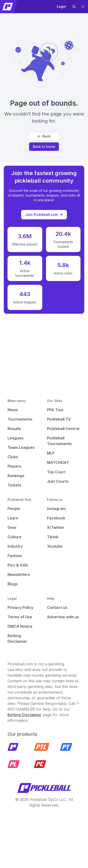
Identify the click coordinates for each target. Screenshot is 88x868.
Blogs (13, 584)
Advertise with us (63, 617)
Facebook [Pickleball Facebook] (56, 518)
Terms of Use (20, 617)
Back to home (44, 147)
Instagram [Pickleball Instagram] (56, 509)
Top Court (56, 472)
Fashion (15, 556)
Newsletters (19, 575)
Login (61, 6)
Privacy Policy (20, 607)
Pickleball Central (63, 429)
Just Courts (58, 481)
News (13, 410)
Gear (12, 527)
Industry (15, 546)
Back (44, 136)
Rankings (16, 476)
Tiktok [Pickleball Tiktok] (53, 537)
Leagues (15, 438)
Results (14, 429)
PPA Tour (55, 410)
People (14, 509)
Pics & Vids (18, 565)
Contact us (57, 607)
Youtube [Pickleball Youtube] (55, 546)
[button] (74, 7)
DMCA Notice (20, 626)
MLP (51, 453)
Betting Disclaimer (25, 715)
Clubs (13, 457)
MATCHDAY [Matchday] (58, 462)
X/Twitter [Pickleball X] (56, 527)
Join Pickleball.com (44, 215)
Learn (13, 518)
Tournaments (20, 419)
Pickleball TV (59, 419)
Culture (14, 537)
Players (14, 466)
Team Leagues (21, 447)
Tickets (14, 485)
